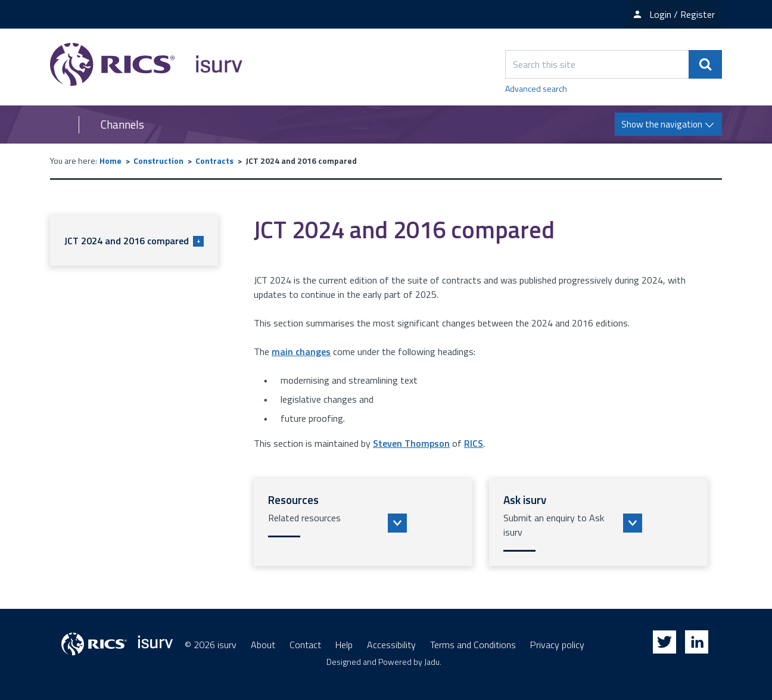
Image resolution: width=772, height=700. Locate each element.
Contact (305, 645)
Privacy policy (557, 645)
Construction (158, 161)
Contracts (214, 161)
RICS (474, 443)
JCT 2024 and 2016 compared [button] (134, 241)
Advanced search (536, 88)
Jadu (432, 662)
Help (344, 645)
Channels (122, 125)
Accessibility (391, 645)
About (263, 645)
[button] (363, 522)
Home (110, 161)
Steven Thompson (411, 443)
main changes (301, 351)
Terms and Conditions (473, 645)
